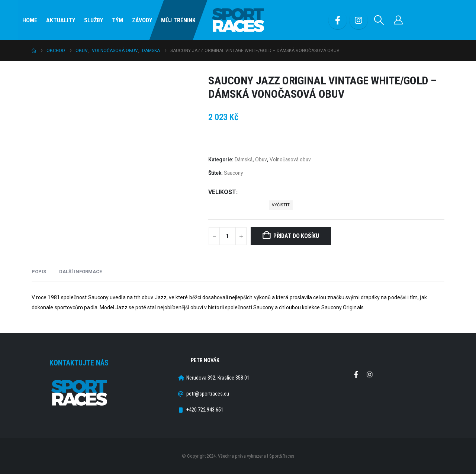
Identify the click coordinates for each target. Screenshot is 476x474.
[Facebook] (338, 20)
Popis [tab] (39, 272)
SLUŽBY (94, 20)
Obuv (261, 159)
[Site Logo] (238, 20)
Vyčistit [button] (281, 205)
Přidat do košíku (296, 236)
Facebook (356, 374)
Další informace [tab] (81, 272)
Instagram (370, 374)
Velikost (222, 192)
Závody (142, 20)
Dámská (244, 159)
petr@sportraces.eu (208, 394)
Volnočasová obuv (290, 159)
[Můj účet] (398, 20)
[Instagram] (358, 20)
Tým (118, 20)
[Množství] (228, 236)
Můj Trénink (178, 20)
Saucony (233, 173)
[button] (379, 20)
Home (30, 20)
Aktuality (61, 20)
